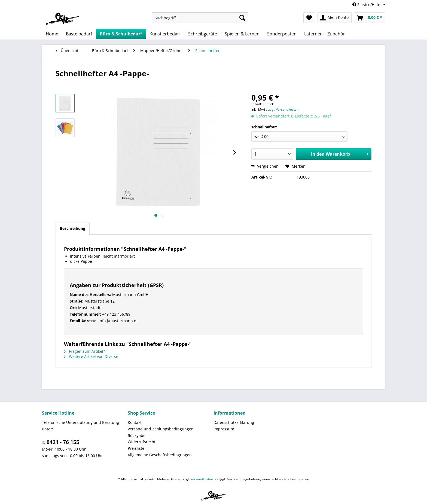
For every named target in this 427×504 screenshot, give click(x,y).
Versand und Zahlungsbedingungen (161, 429)
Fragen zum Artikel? (84, 351)
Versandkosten (202, 479)
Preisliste (136, 448)
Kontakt (135, 422)
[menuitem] (200, 18)
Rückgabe (137, 435)
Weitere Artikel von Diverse (91, 356)
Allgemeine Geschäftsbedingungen (160, 455)
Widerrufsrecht (142, 442)
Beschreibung (73, 228)
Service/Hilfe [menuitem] (367, 4)
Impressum (224, 429)
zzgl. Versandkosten (283, 109)
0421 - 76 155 (62, 442)
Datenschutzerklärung (234, 422)
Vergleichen (265, 166)
